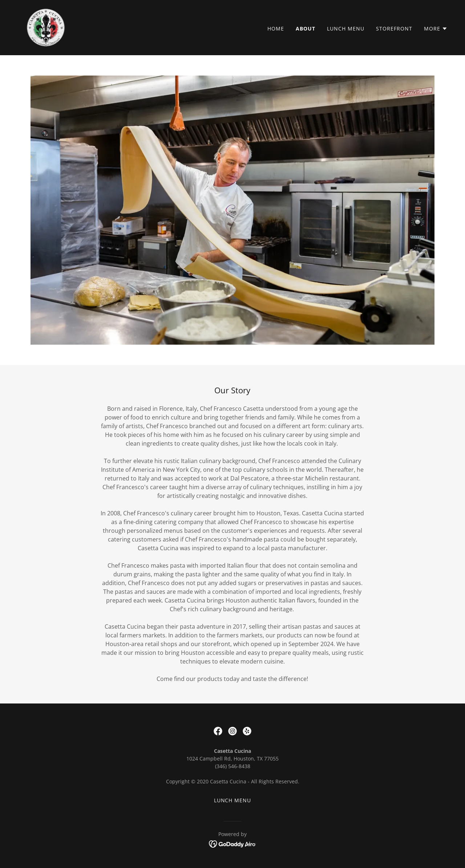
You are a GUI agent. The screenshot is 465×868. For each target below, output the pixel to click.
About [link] (306, 29)
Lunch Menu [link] (346, 29)
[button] (436, 29)
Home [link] (276, 29)
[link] (46, 27)
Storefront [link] (394, 29)
